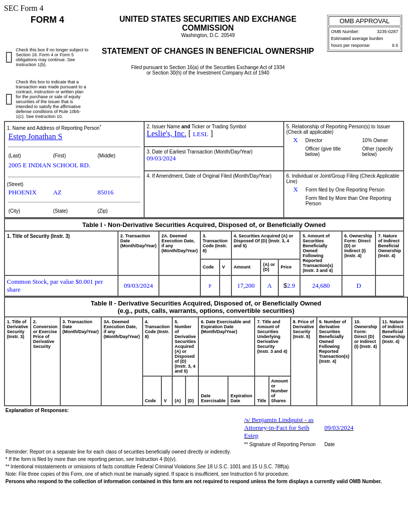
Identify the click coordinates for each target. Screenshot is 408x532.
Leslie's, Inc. (167, 133)
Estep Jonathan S (35, 136)
